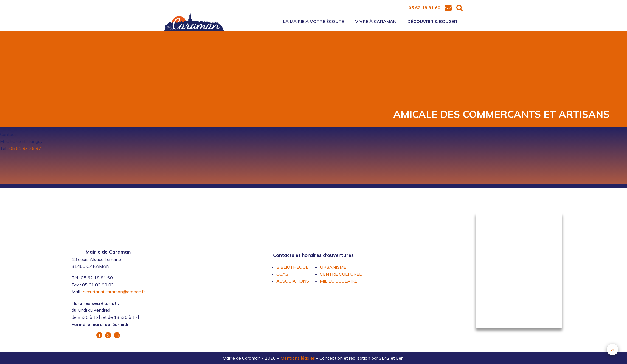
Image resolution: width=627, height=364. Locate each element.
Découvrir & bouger (432, 21)
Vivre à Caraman (376, 21)
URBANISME (333, 267)
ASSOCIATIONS (293, 281)
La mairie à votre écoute (313, 21)
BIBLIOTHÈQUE (292, 267)
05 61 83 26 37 (25, 148)
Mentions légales (298, 358)
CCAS (282, 274)
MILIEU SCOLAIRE (339, 281)
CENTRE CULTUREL (341, 274)
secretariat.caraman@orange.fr (114, 292)
